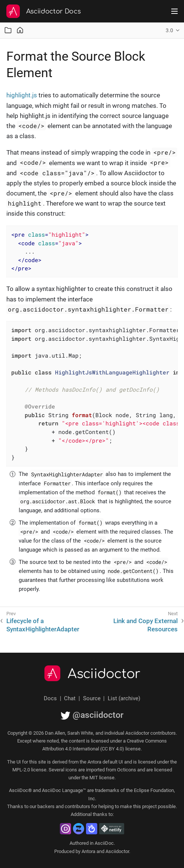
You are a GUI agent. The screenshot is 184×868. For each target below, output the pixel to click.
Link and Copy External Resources (145, 625)
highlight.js (22, 95)
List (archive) (124, 698)
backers (46, 806)
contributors (77, 806)
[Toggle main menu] (174, 11)
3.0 (169, 30)
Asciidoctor (104, 674)
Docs (50, 698)
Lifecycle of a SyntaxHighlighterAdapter (43, 625)
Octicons (127, 770)
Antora (88, 851)
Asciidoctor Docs (53, 11)
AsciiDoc (104, 843)
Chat (70, 698)
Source (92, 698)
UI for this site (31, 762)
